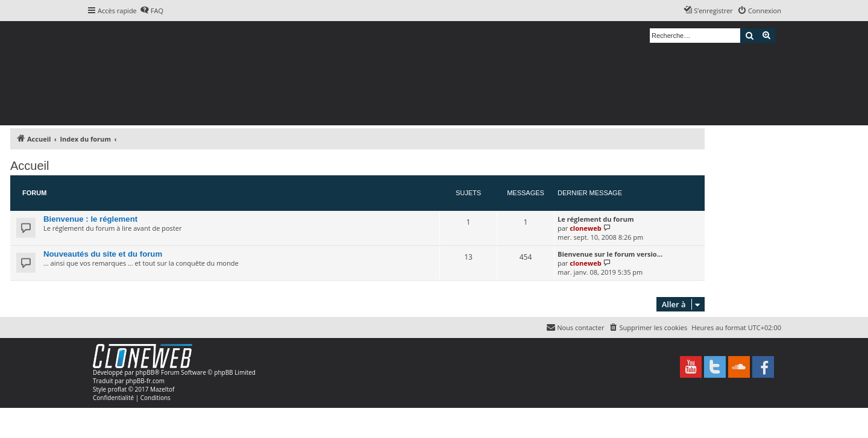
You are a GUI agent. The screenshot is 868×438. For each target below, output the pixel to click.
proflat (117, 389)
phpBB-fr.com (145, 381)
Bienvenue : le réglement (90, 219)
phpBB (145, 372)
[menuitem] (152, 11)
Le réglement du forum (596, 219)
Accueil (30, 166)
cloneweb (585, 228)
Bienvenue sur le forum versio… (610, 254)
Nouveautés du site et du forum (103, 254)
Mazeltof (162, 389)
